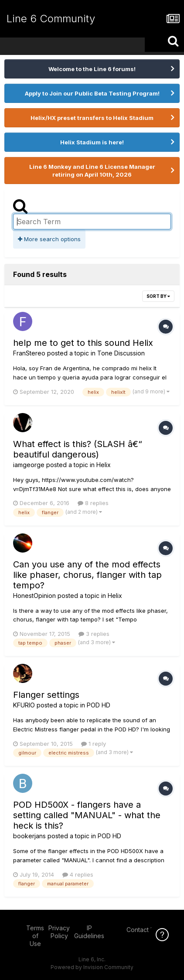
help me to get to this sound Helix (83, 343)
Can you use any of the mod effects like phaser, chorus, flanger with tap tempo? (87, 575)
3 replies (94, 634)
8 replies (93, 503)
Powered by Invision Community (92, 967)
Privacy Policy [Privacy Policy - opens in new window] (59, 932)
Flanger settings (46, 695)
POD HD (99, 705)
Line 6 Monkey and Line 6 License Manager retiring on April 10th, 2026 (92, 171)
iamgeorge (29, 465)
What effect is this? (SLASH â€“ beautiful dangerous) (78, 449)
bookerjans (29, 836)
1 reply (94, 744)
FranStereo (29, 353)
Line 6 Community (51, 19)
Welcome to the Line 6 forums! (92, 69)
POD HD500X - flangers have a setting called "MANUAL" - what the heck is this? (87, 815)
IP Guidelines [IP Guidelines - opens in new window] (89, 932)
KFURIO (24, 705)
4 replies (78, 874)
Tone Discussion (121, 353)
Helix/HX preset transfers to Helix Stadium (92, 118)
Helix (104, 465)
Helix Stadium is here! (92, 142)
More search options (49, 239)
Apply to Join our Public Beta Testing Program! (92, 93)
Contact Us (142, 930)
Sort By (158, 296)
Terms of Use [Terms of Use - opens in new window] (35, 936)
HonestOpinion (34, 596)
